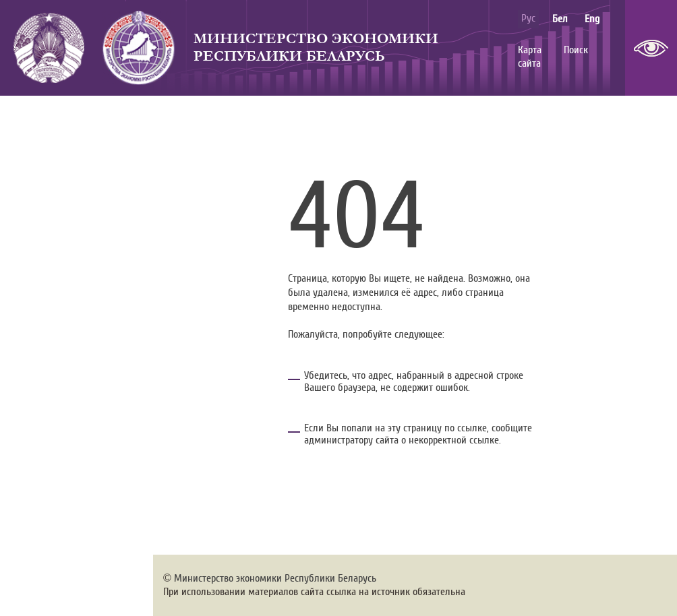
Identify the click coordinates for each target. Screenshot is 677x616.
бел (560, 19)
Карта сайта (530, 57)
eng (592, 19)
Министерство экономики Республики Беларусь (316, 48)
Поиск (576, 50)
